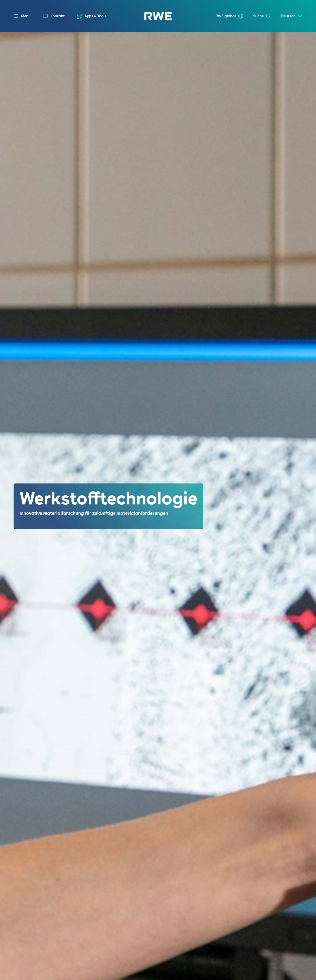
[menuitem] (54, 16)
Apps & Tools (95, 16)
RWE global (226, 16)
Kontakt (58, 16)
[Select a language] (292, 16)
